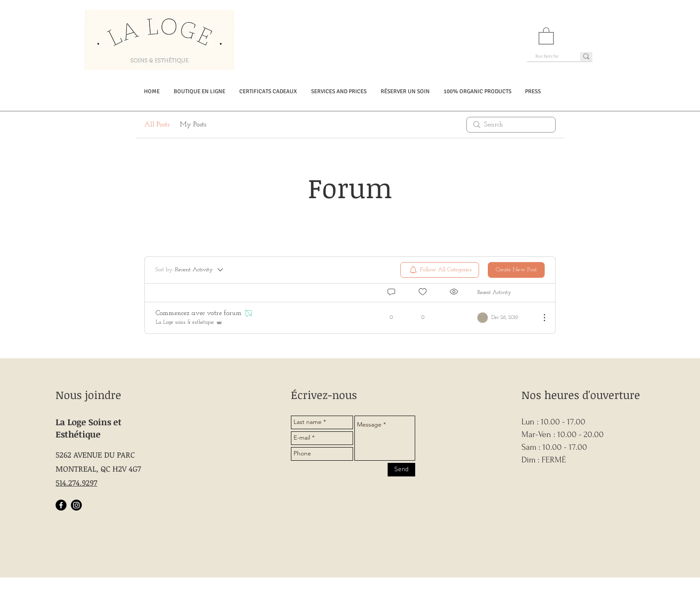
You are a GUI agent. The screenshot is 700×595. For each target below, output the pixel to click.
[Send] (401, 470)
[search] (511, 125)
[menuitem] (440, 270)
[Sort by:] (190, 270)
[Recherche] (547, 56)
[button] (546, 35)
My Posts (193, 125)
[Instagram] (76, 505)
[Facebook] (61, 505)
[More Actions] (540, 318)
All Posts (157, 125)
